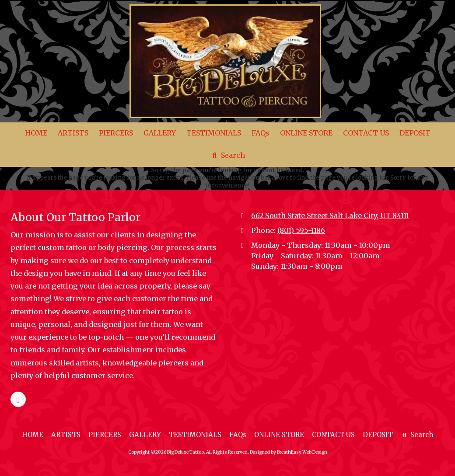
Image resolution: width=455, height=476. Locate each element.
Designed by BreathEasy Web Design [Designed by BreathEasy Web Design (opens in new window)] (289, 452)
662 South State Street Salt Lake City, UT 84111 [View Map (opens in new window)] (330, 215)
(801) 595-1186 (301, 230)
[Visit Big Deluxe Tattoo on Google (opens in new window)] (18, 399)
